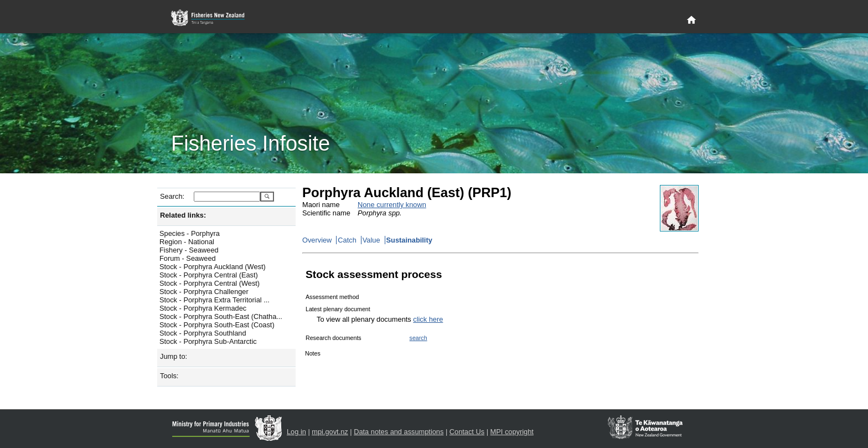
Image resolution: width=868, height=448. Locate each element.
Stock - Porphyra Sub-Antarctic (208, 341)
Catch (347, 240)
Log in (296, 432)
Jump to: (174, 356)
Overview (317, 240)
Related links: (183, 215)
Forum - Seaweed (188, 258)
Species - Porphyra (190, 233)
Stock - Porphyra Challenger (204, 292)
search (418, 338)
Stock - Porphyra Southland (203, 333)
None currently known (392, 205)
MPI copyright (512, 432)
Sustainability (409, 240)
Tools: (169, 376)
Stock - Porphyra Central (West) (210, 283)
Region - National (187, 242)
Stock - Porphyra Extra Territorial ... (215, 300)
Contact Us (467, 432)
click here (428, 319)
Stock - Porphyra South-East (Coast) (217, 325)
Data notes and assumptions (399, 432)
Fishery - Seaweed (189, 250)
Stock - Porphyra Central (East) (209, 275)
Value (371, 240)
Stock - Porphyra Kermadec (203, 308)
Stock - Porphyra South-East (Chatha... (221, 316)
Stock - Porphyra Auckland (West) (213, 267)
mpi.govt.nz (330, 432)
